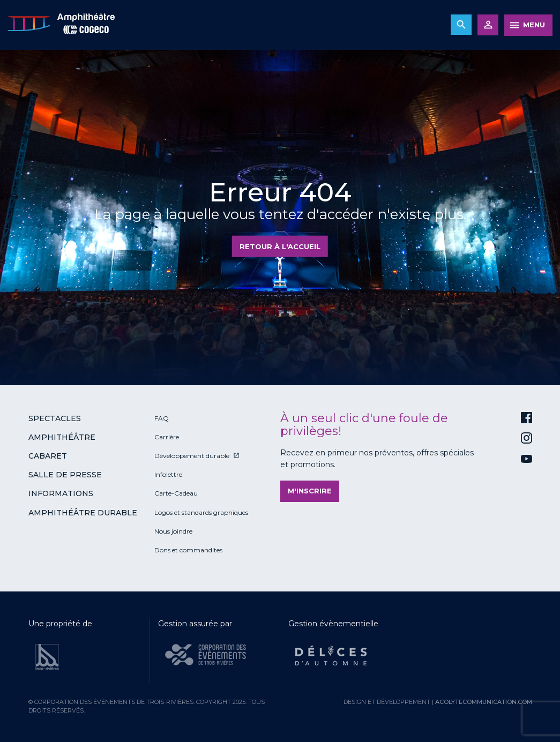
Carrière (167, 437)
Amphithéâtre (62, 437)
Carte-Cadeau (176, 493)
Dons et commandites (188, 550)
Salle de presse (65, 475)
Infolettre (168, 474)
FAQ (162, 418)
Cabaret (48, 456)
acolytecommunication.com (484, 702)
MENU (534, 25)
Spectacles (55, 418)
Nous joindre (173, 531)
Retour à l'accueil (280, 246)
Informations (61, 493)
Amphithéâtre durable (83, 513)
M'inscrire (310, 491)
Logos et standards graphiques (201, 512)
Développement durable (192, 456)
